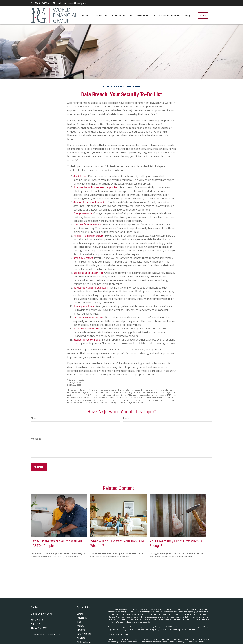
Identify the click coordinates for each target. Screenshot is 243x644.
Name (34, 418)
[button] (86, 15)
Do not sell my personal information (182, 629)
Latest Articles (84, 634)
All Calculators (84, 642)
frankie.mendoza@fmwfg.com (70, 3)
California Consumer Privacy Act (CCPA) (192, 627)
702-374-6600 (45, 614)
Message (36, 439)
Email (126, 418)
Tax (79, 622)
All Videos (82, 638)
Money (81, 626)
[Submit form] (39, 467)
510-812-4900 (40, 3)
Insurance (82, 618)
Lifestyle (81, 630)
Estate (80, 614)
